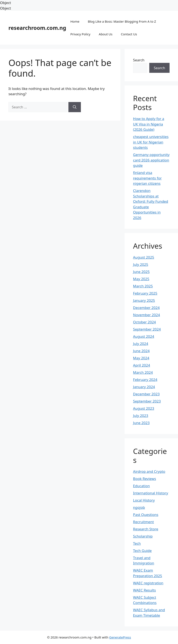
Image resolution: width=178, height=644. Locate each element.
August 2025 (144, 257)
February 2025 (145, 293)
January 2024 (144, 387)
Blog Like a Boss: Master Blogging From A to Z (122, 21)
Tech (137, 543)
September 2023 (147, 401)
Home (75, 21)
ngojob (139, 507)
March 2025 (143, 286)
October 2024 (144, 322)
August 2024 (144, 336)
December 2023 (146, 394)
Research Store (146, 529)
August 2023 (144, 408)
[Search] (75, 107)
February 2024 (145, 380)
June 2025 (141, 272)
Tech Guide (142, 551)
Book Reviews (145, 479)
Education (141, 486)
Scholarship (143, 536)
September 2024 (147, 329)
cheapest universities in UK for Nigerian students (151, 142)
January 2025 (144, 300)
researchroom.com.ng (37, 28)
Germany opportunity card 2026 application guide (151, 160)
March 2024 (143, 372)
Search (139, 60)
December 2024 (146, 308)
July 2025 (141, 264)
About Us (106, 34)
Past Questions (146, 515)
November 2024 (146, 315)
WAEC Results (144, 590)
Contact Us (129, 34)
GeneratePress (120, 637)
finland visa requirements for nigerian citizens (147, 178)
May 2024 (141, 358)
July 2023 (141, 416)
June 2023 (141, 423)
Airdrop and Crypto (149, 471)
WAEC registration (148, 583)
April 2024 (141, 365)
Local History (144, 500)
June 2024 (141, 351)
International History (151, 493)
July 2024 (141, 344)
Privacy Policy (80, 34)
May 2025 (141, 279)
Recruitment (143, 522)
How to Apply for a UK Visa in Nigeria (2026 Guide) (149, 124)
